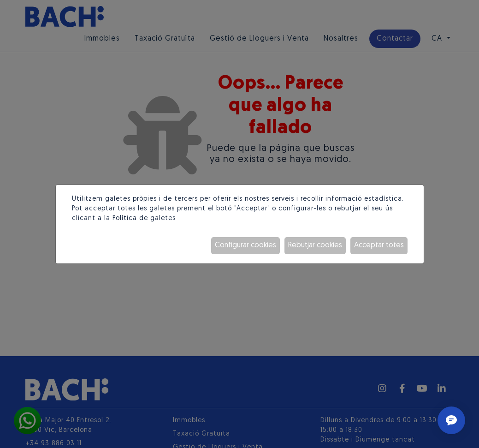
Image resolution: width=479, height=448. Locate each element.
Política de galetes (144, 218)
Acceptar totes (379, 245)
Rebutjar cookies (315, 245)
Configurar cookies (245, 245)
